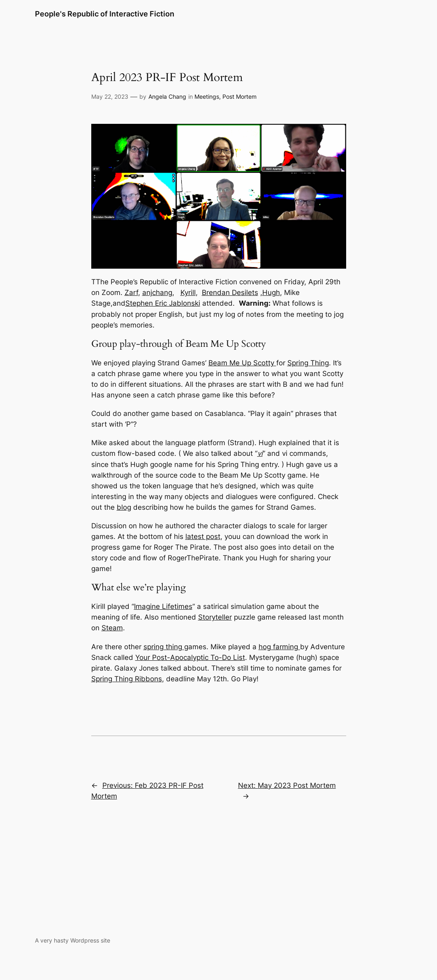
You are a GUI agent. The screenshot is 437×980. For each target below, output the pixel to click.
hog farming (279, 647)
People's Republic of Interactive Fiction (105, 14)
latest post (203, 536)
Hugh (271, 293)
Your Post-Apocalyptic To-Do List (190, 657)
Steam (112, 628)
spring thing (164, 647)
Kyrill (188, 293)
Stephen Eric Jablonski (163, 303)
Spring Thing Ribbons (127, 679)
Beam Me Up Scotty (242, 363)
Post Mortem (239, 96)
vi (260, 453)
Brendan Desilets (230, 293)
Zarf (131, 293)
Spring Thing (308, 363)
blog (124, 507)
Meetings (207, 96)
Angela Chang (167, 96)
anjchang (157, 293)
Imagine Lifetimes (163, 606)
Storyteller (215, 617)
